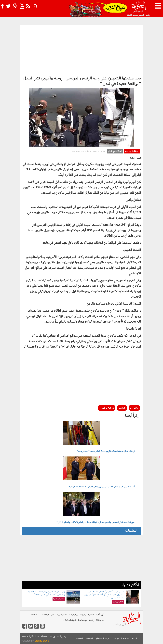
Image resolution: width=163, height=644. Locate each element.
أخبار (98, 615)
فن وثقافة (100, 620)
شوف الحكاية (70, 620)
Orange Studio (42, 641)
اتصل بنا (80, 638)
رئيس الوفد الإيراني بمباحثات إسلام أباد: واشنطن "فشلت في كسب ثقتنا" (46, 593)
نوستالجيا (83, 620)
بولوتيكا (73, 615)
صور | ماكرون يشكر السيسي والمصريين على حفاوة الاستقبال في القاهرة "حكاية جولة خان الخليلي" (96, 522)
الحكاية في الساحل (59, 615)
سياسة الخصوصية (121, 638)
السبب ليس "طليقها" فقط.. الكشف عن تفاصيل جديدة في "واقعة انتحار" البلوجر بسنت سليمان (104, 595)
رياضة (91, 620)
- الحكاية (133, 158)
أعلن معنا (89, 638)
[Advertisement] (81, 50)
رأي (103, 615)
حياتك (46, 615)
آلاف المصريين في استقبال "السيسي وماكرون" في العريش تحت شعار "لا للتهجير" (102, 487)
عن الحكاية (136, 638)
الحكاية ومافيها (132, 151)
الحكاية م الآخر (115, 151)
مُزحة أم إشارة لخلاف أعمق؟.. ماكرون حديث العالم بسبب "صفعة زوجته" (106, 451)
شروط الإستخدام (103, 638)
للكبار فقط (36, 615)
